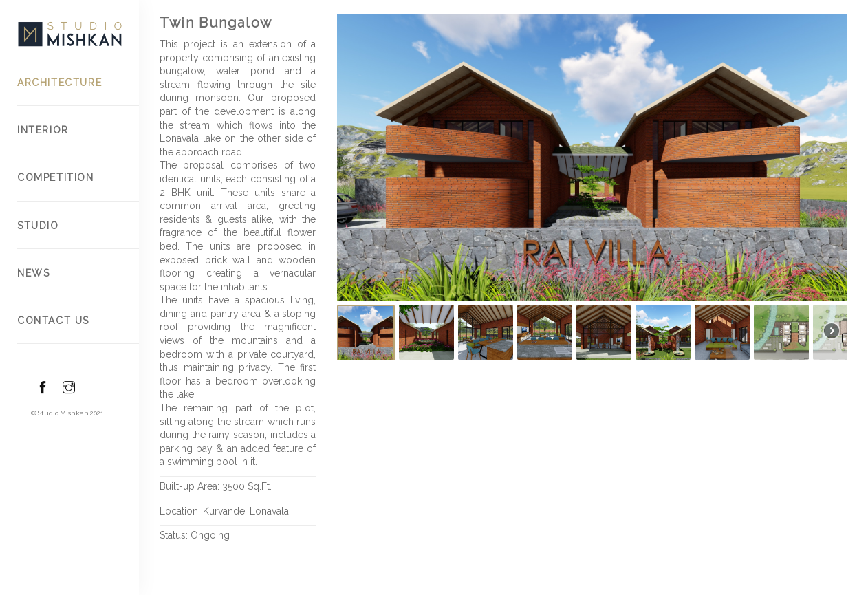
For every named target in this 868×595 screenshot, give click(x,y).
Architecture (59, 83)
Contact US (53, 321)
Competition (56, 177)
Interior (43, 130)
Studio (38, 226)
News (33, 273)
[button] (358, 158)
